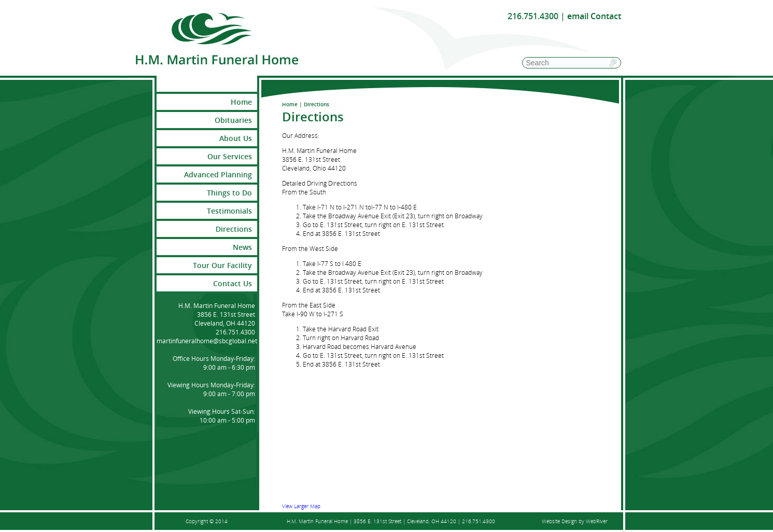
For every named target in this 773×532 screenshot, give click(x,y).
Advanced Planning (218, 174)
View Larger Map (301, 506)
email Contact (594, 16)
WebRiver (597, 521)
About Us (236, 138)
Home (290, 104)
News (242, 247)
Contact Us (233, 283)
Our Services (230, 156)
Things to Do (229, 193)
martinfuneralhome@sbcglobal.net (207, 341)
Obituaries (233, 120)
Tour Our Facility (222, 265)
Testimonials (229, 211)
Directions (234, 229)
